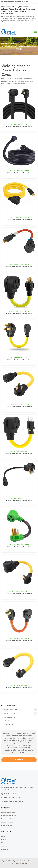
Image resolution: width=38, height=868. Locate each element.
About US (4, 846)
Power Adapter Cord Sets (20, 713)
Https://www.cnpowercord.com (14, 801)
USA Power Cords (9, 725)
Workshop (4, 843)
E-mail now (19, 760)
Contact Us (5, 849)
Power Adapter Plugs (10, 717)
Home (4, 43)
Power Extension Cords (20, 710)
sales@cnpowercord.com (12, 797)
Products (14, 43)
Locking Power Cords (10, 721)
